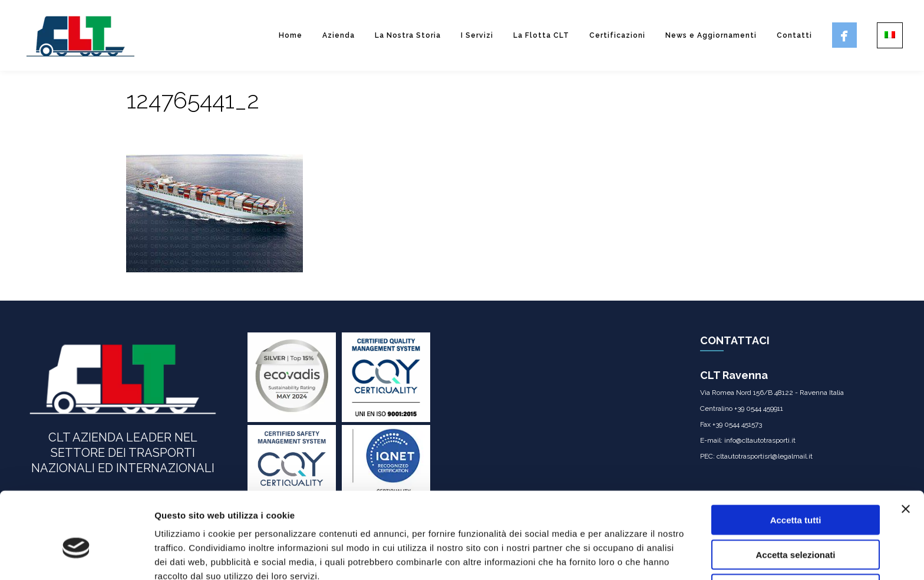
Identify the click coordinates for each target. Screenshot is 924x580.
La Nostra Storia (408, 35)
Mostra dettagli (620, 557)
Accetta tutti (796, 462)
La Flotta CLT (541, 35)
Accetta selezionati (795, 497)
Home (291, 35)
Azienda (339, 35)
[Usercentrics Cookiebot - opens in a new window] (76, 557)
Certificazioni (617, 35)
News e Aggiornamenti (711, 35)
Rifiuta (796, 531)
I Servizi (477, 35)
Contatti (794, 35)
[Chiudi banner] (906, 452)
